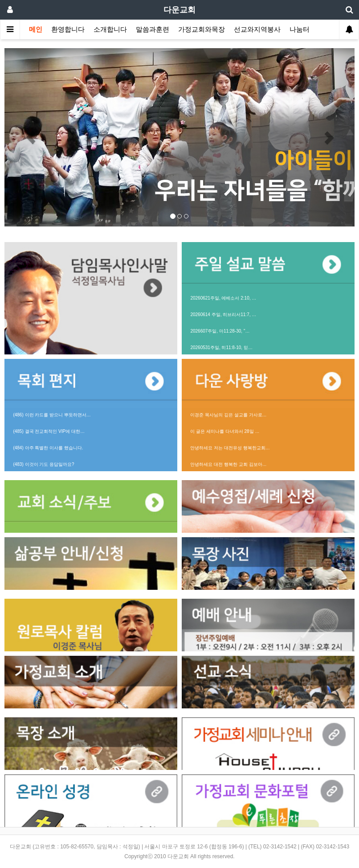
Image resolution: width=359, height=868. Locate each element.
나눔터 (300, 29)
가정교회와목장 (202, 29)
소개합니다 (110, 29)
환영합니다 (68, 29)
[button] (31, 137)
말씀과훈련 (153, 29)
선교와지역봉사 (257, 29)
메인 (36, 29)
